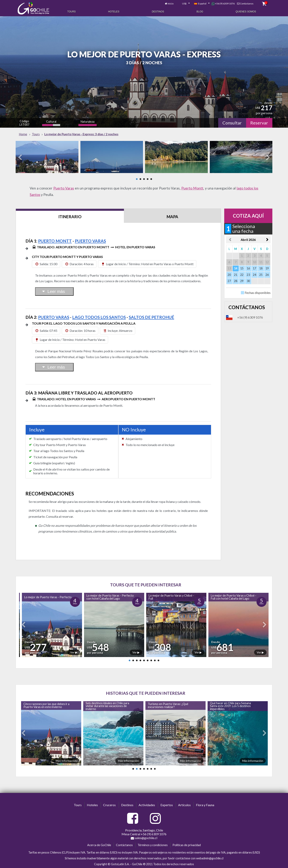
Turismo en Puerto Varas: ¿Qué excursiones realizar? (168, 705)
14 (236, 268)
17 (255, 268)
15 (242, 268)
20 (229, 275)
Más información (66, 761)
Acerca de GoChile (99, 845)
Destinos (158, 12)
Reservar (259, 123)
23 (248, 275)
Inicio (171, 4)
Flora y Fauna (205, 805)
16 (248, 268)
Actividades (147, 805)
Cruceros (109, 805)
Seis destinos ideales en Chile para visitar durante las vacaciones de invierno (107, 706)
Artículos (184, 805)
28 (236, 281)
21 (236, 275)
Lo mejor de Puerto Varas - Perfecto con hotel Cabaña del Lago (110, 597)
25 (261, 275)
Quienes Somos (246, 12)
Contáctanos (247, 4)
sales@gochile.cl (144, 838)
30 (248, 281)
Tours (72, 12)
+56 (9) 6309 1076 (223, 4)
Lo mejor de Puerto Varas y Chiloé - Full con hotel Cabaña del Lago (234, 597)
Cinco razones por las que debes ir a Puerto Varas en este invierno (46, 705)
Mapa (172, 217)
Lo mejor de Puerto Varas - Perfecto (48, 597)
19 (267, 268)
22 (242, 275)
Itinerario (70, 217)
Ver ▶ (74, 652)
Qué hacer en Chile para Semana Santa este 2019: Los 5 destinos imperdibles (230, 706)
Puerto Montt (192, 188)
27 (229, 281)
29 (242, 281)
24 (255, 275)
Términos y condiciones (153, 845)
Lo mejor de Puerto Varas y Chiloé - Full (171, 597)
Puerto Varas (64, 188)
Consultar (232, 123)
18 (261, 268)
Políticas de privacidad (187, 845)
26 (267, 275)
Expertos (167, 805)
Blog (200, 12)
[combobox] (184, 4)
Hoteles (114, 12)
